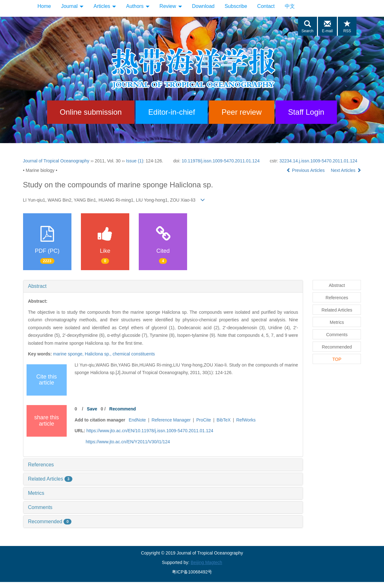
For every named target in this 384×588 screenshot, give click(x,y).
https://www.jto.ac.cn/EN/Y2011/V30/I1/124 (128, 442)
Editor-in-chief (172, 112)
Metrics (36, 493)
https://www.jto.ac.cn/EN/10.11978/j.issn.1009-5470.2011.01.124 (150, 431)
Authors (138, 6)
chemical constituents (134, 354)
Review (171, 6)
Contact (266, 6)
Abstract (37, 286)
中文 (290, 6)
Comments (40, 507)
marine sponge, (69, 354)
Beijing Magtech (206, 562)
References (41, 465)
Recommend (123, 409)
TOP (337, 359)
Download (203, 6)
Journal (72, 6)
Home (44, 6)
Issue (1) (135, 161)
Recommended (50, 521)
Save (92, 409)
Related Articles (50, 479)
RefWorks (246, 420)
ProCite (204, 420)
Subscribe (236, 6)
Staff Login (306, 112)
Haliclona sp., (99, 354)
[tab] (163, 286)
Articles (105, 6)
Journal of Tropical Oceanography (56, 161)
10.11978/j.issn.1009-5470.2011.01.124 (221, 161)
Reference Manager (171, 420)
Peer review (242, 112)
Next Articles (346, 170)
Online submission (91, 112)
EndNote (137, 420)
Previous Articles (306, 170)
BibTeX (223, 420)
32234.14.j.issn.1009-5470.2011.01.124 (318, 161)
